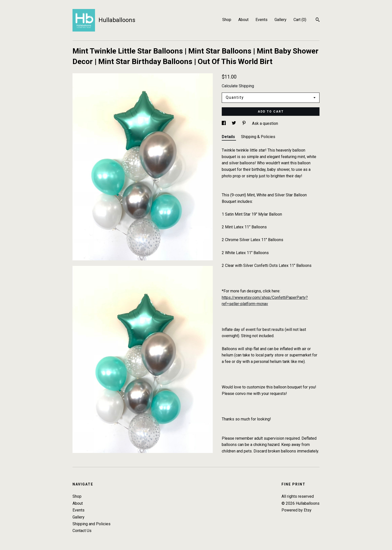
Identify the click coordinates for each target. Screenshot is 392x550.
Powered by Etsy (296, 510)
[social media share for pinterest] (244, 123)
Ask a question (265, 123)
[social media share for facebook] (224, 123)
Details (229, 137)
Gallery (280, 20)
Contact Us (82, 531)
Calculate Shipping (238, 86)
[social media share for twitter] (234, 123)
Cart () (300, 20)
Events (261, 20)
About (243, 20)
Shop (227, 20)
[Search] (318, 20)
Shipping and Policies (91, 524)
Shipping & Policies (258, 137)
